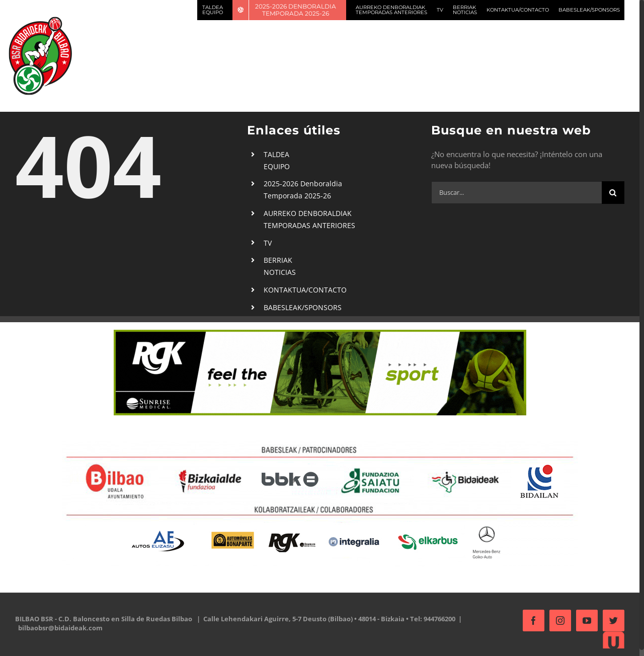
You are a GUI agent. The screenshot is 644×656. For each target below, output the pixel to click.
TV (268, 243)
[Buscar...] (516, 193)
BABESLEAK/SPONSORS (303, 307)
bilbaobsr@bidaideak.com (60, 628)
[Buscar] (613, 193)
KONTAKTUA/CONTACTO (305, 290)
